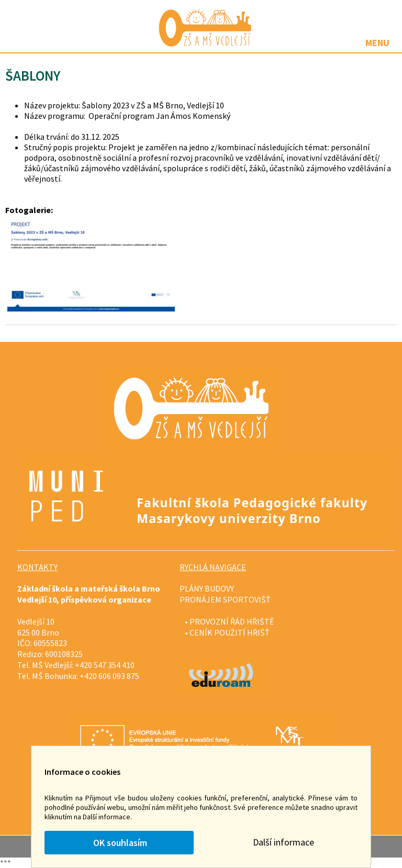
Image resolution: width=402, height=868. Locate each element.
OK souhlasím (119, 843)
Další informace (283, 842)
